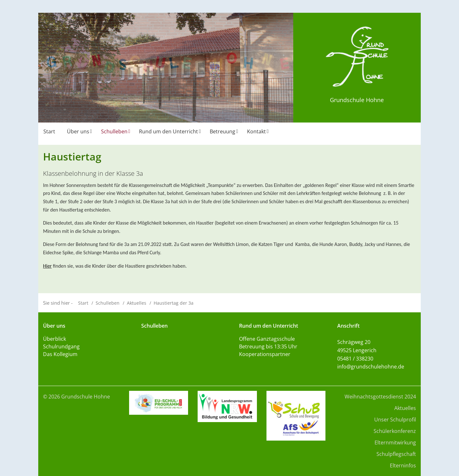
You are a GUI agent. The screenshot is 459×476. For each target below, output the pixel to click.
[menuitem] (50, 134)
